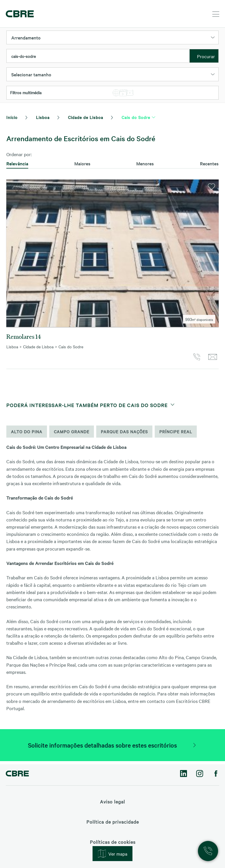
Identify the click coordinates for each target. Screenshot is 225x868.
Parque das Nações (124, 435)
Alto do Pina (27, 435)
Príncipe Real (176, 435)
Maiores (82, 163)
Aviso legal (112, 801)
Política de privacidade (113, 822)
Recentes (209, 163)
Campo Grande (72, 435)
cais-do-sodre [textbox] (23, 56)
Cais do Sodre (136, 117)
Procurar (206, 56)
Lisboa (43, 117)
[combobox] (98, 56)
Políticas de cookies (113, 842)
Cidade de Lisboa (86, 117)
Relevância (17, 163)
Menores (145, 163)
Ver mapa (113, 854)
